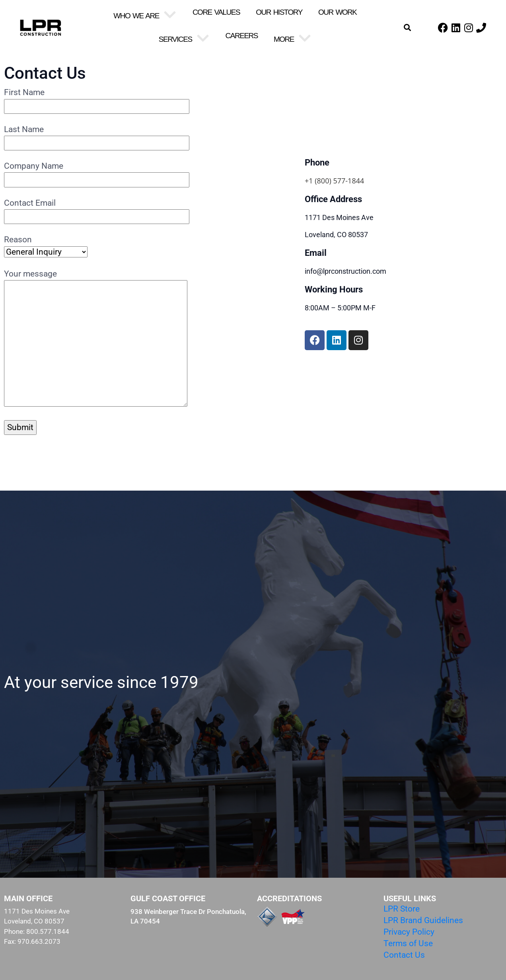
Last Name (97, 136)
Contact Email (97, 210)
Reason (46, 246)
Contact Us (404, 955)
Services (184, 39)
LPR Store (402, 909)
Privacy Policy (409, 932)
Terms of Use (408, 943)
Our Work (338, 12)
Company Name (97, 173)
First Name (97, 99)
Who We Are (145, 16)
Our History (279, 12)
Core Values (216, 12)
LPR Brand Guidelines (423, 920)
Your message (96, 339)
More (293, 39)
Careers (242, 36)
